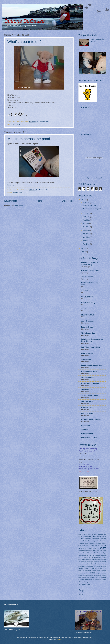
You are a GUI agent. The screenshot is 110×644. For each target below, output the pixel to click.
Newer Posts (11, 201)
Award (90, 534)
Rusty (85, 548)
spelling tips (85, 577)
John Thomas (90, 545)
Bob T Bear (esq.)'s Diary (91, 347)
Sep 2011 (86, 217)
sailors (91, 575)
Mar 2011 (86, 237)
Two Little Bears (87, 413)
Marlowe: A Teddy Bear (90, 271)
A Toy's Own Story (88, 303)
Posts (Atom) (19, 206)
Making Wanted (87, 434)
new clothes (92, 571)
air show (95, 555)
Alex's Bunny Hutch (89, 333)
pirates (86, 573)
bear (90, 557)
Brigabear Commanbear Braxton (96, 539)
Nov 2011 (86, 203)
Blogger (59, 639)
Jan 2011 (86, 244)
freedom (87, 564)
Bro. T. (81, 541)
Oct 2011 (86, 213)
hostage (86, 568)
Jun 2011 (86, 227)
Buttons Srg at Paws (94, 541)
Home (39, 201)
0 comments (44, 122)
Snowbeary (87, 551)
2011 (83, 200)
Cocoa (99, 543)
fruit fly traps (96, 564)
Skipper (81, 551)
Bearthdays (92, 536)
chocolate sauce (83, 562)
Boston (104, 537)
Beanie (15, 192)
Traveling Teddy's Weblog (91, 419)
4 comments (43, 190)
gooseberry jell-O (92, 566)
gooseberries (82, 566)
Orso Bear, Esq (87, 389)
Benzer (99, 536)
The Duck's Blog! (88, 407)
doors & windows (88, 321)
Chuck (87, 543)
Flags (84, 545)
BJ (92, 534)
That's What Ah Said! (89, 438)
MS (99, 545)
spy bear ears (94, 577)
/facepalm (85, 430)
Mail (20, 192)
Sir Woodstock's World (90, 395)
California (103, 541)
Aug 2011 (86, 220)
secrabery (16, 124)
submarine (81, 580)
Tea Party (93, 551)
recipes (98, 573)
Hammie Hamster (88, 277)
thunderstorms (97, 580)
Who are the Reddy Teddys (97, 553)
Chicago (81, 543)
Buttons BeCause (25, 21)
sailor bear (86, 575)
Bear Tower (98, 534)
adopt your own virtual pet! (94, 178)
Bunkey (85, 541)
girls (104, 564)
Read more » (12, 185)
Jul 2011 (86, 224)
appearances (102, 555)
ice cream (92, 568)
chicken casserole (101, 560)
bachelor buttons (83, 557)
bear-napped (87, 560)
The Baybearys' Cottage (90, 383)
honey (81, 568)
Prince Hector (86, 359)
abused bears (88, 555)
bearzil (84, 309)
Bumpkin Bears (87, 327)
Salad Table (92, 548)
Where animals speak (89, 371)
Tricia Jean (82, 553)
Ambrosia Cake (83, 534)
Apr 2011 (86, 234)
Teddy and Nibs (87, 353)
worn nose (86, 584)
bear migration (97, 557)
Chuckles (92, 543)
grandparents (101, 566)
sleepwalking (98, 575)
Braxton (81, 539)
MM (96, 545)
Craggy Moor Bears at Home (92, 365)
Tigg (98, 551)
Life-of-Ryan (86, 291)
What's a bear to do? (24, 42)
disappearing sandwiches (96, 562)
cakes (93, 560)
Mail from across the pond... (30, 139)
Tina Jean (103, 551)
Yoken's (81, 555)
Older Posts (68, 201)
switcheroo (89, 580)
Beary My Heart (87, 401)
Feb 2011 (86, 241)
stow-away (102, 577)
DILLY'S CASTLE (87, 315)
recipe (92, 573)
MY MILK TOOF (87, 297)
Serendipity (85, 426)
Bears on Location (88, 377)
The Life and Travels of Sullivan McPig (90, 264)
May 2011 (87, 230)
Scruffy (102, 548)
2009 (83, 252)
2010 (83, 248)
